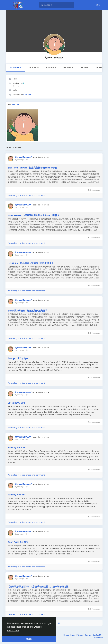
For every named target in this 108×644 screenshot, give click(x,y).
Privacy (80, 635)
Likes (84, 67)
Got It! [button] (29, 639)
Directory (98, 638)
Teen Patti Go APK (18, 542)
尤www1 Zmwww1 (54, 58)
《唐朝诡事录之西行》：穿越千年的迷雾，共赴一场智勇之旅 (38, 587)
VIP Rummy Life (16, 403)
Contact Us (98, 635)
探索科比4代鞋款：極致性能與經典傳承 (27, 311)
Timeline (16, 67)
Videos (68, 67)
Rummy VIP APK (17, 448)
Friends (34, 67)
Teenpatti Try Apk (18, 358)
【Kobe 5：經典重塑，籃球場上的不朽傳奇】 (31, 263)
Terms (88, 635)
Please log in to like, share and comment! (26, 195)
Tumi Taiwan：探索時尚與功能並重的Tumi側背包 (33, 215)
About (66, 635)
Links (73, 635)
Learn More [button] (13, 631)
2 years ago (20, 160)
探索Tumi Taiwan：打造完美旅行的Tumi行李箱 (32, 168)
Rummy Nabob (16, 495)
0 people (27, 94)
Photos (51, 67)
